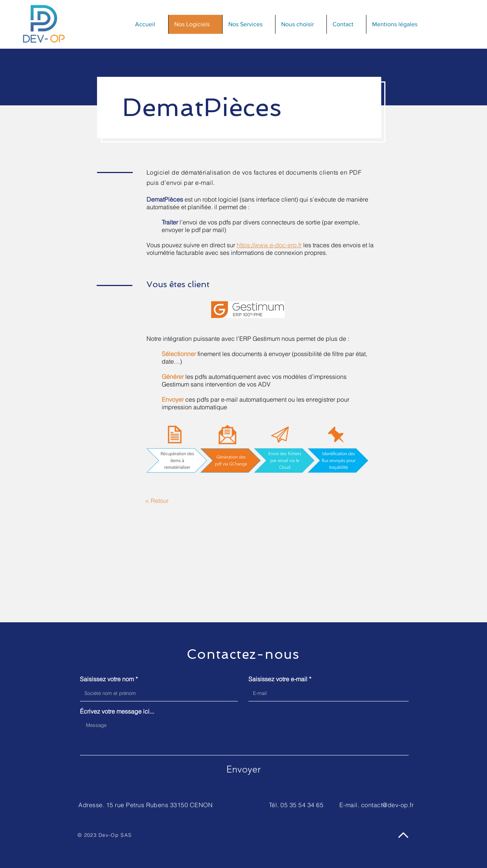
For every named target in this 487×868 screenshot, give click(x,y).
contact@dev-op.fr (387, 805)
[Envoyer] (243, 769)
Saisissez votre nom (107, 679)
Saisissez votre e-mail (278, 679)
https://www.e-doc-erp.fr (269, 245)
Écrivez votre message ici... (117, 711)
